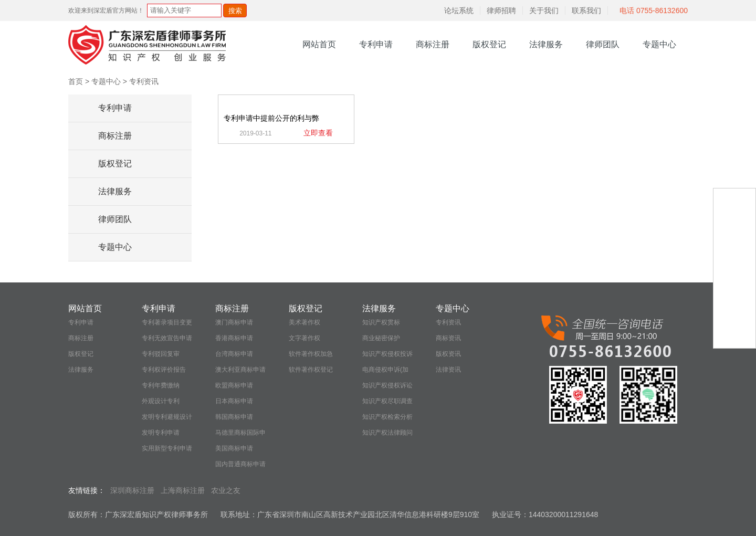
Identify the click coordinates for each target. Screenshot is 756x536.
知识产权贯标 (381, 322)
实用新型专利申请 (167, 448)
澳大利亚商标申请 (240, 370)
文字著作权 (304, 338)
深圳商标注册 (132, 490)
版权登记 (489, 44)
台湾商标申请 (234, 354)
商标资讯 (448, 338)
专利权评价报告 (164, 370)
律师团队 (603, 44)
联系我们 (586, 10)
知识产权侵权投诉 (387, 354)
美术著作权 (304, 322)
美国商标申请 (234, 448)
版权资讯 (448, 354)
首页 (76, 81)
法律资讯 (448, 370)
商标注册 (433, 44)
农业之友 (226, 490)
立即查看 (318, 133)
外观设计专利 (161, 401)
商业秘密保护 (381, 338)
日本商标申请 (234, 401)
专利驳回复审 (161, 354)
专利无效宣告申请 (167, 338)
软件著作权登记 (311, 370)
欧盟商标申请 (234, 385)
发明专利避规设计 (167, 417)
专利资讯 (144, 81)
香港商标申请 (234, 338)
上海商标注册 (183, 490)
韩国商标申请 (234, 417)
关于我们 (544, 10)
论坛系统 (459, 10)
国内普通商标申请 (240, 464)
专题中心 (659, 44)
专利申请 (376, 44)
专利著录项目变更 (167, 322)
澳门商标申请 (234, 322)
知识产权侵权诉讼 (387, 385)
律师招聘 (501, 10)
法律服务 (546, 44)
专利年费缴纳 (161, 385)
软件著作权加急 (311, 354)
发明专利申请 (161, 433)
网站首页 (319, 44)
